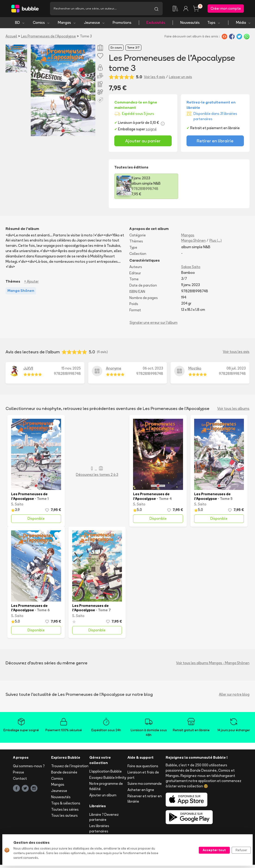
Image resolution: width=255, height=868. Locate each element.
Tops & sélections (66, 803)
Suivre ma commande (145, 784)
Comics (41, 23)
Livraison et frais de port (143, 775)
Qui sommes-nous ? (29, 766)
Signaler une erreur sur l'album (154, 322)
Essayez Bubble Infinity (108, 778)
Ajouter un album (103, 795)
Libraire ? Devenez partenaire (104, 817)
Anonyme (114, 368)
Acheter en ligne (141, 790)
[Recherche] (100, 9)
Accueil (11, 36)
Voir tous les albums (233, 408)
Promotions (122, 23)
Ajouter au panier (143, 141)
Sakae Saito (191, 267)
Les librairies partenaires (99, 828)
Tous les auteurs (64, 815)
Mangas (67, 23)
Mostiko (195, 368)
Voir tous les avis (236, 352)
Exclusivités (156, 23)
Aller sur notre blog (234, 694)
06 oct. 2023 (153, 368)
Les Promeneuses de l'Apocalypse (48, 36)
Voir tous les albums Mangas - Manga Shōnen (213, 663)
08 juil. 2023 (236, 368)
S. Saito (17, 504)
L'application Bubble (106, 771)
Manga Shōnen (193, 240)
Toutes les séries (65, 809)
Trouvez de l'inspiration (70, 766)
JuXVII (28, 368)
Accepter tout (214, 850)
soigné (151, 129)
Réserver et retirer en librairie (145, 799)
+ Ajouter (31, 281)
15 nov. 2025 (71, 368)
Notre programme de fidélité (106, 786)
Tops (214, 23)
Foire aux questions (143, 766)
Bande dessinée (64, 772)
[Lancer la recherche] (156, 9)
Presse (19, 772)
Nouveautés (190, 23)
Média (244, 23)
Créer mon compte (226, 8)
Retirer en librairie (215, 141)
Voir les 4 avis (155, 77)
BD (20, 23)
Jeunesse (95, 23)
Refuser (241, 850)
